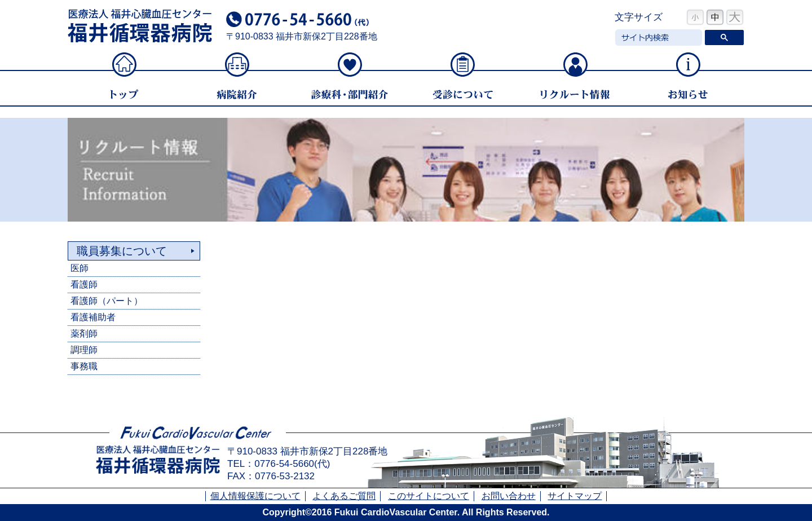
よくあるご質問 (344, 496)
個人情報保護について (255, 496)
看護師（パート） (107, 301)
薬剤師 (84, 334)
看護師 (84, 284)
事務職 (84, 366)
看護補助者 (93, 317)
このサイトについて (429, 496)
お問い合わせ (509, 496)
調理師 (84, 350)
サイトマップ (575, 496)
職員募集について (122, 251)
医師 (80, 268)
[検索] (657, 38)
